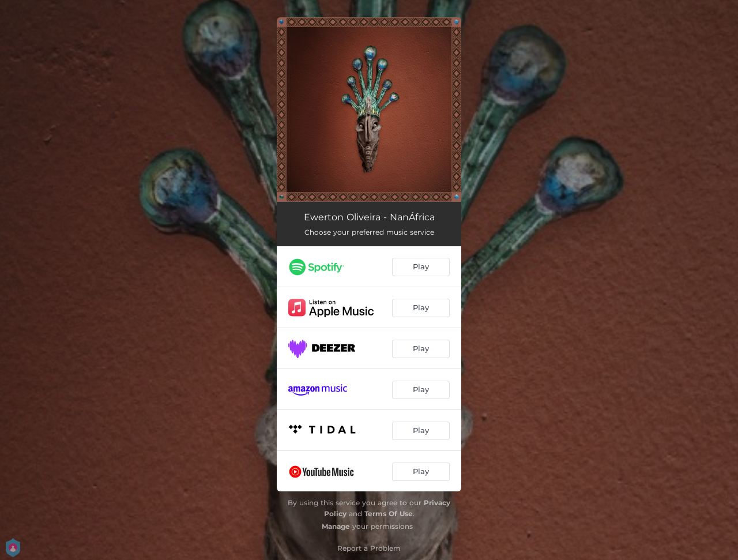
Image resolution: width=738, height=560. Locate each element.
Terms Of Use (389, 514)
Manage (336, 526)
